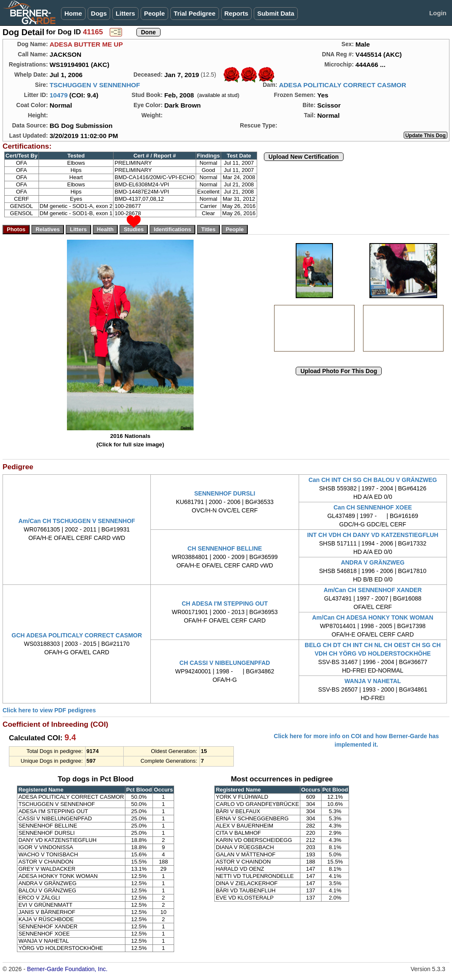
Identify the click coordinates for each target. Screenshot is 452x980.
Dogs (99, 13)
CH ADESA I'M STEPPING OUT (225, 604)
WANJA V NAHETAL (373, 681)
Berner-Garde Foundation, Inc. (67, 969)
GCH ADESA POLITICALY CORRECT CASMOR (77, 635)
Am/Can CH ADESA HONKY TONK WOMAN (373, 617)
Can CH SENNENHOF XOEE (373, 507)
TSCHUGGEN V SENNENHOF (95, 85)
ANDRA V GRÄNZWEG (373, 562)
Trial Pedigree (194, 13)
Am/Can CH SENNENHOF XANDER (373, 590)
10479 (59, 95)
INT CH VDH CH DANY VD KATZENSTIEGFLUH (373, 535)
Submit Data (276, 13)
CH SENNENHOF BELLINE (225, 548)
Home (73, 13)
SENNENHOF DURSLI (225, 493)
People (154, 13)
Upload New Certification (304, 157)
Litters (125, 13)
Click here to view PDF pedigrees (49, 710)
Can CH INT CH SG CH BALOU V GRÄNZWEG (373, 480)
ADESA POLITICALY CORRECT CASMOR (342, 85)
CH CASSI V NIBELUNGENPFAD (225, 663)
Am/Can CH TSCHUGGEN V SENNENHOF (76, 521)
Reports (237, 13)
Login (438, 13)
